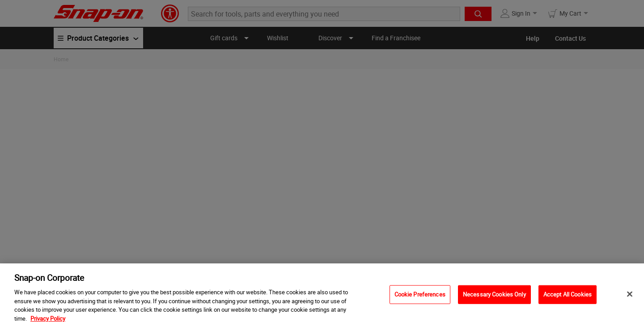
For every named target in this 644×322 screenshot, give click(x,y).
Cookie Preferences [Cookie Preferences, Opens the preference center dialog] (420, 297)
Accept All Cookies (568, 297)
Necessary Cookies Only (494, 297)
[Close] (630, 297)
